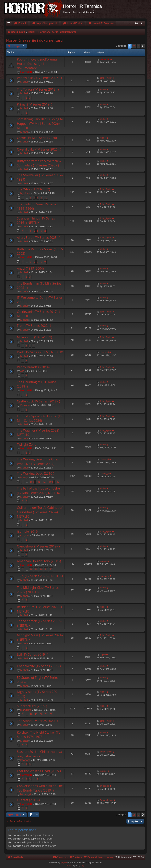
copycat (25, 535)
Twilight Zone (27, 445)
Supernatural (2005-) (32, 706)
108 (51, 482)
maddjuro (104, 576)
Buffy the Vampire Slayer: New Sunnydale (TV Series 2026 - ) (39, 163)
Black (69, 865)
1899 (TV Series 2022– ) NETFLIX (40, 576)
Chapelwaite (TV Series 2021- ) (39, 666)
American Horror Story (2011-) (39, 561)
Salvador (25, 405)
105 (32, 482)
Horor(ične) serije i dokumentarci (35, 40)
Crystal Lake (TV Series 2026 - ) (39, 149)
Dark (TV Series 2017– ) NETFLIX (40, 352)
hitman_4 (104, 352)
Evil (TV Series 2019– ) (33, 654)
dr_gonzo (104, 786)
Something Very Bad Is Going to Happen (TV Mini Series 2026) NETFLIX (40, 124)
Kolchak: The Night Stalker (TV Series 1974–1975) (39, 735)
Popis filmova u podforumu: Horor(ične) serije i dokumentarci (37, 64)
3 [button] (139, 46)
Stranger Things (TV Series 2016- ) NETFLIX (36, 220)
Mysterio (25, 193)
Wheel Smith (106, 752)
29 (36, 569)
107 (45, 482)
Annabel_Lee (106, 800)
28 (31, 569)
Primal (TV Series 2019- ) (35, 104)
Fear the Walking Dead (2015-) (39, 771)
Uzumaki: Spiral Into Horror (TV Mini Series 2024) (40, 418)
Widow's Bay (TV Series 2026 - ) (39, 78)
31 (46, 569)
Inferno (103, 561)
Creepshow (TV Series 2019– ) (38, 546)
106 (38, 482)
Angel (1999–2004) (30, 268)
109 (57, 482)
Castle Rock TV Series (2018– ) (38, 401)
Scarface (25, 760)
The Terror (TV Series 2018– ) (38, 89)
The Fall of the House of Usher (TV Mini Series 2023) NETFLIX (39, 490)
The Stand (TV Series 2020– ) (37, 721)
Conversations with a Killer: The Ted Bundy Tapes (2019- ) (40, 788)
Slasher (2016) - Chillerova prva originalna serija (40, 754)
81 (46, 714)
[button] (143, 46)
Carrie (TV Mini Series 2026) (37, 138)
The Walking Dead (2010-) (35, 473)
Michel (24, 82)
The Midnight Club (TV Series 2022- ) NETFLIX (38, 590)
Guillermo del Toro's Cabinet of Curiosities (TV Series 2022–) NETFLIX (40, 512)
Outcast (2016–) (28, 800)
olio (22, 371)
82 (51, 714)
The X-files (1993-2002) (33, 189)
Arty (83, 865)
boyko (103, 654)
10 (46, 198)
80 (41, 714)
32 (51, 569)
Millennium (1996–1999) (35, 337)
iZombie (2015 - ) (29, 531)
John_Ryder (106, 78)
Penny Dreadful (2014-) (34, 367)
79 (36, 714)
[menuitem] (20, 23)
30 (41, 569)
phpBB (64, 862)
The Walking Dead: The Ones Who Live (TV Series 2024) (38, 461)
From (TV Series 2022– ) (34, 326)
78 (31, 714)
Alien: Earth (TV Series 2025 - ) (39, 238)
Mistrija (24, 477)
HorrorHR (26, 72)
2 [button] (134, 46)
